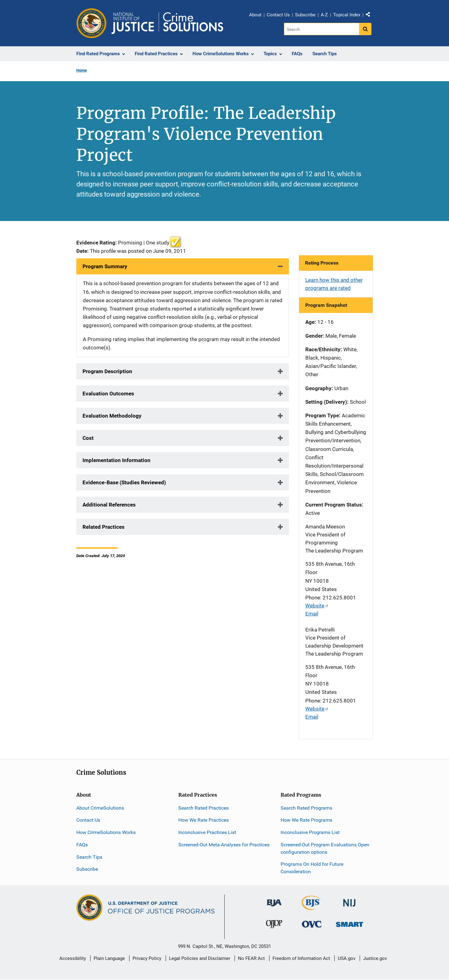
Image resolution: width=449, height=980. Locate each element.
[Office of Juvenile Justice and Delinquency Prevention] (274, 925)
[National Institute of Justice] (349, 900)
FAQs (82, 845)
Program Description (107, 371)
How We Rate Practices (203, 820)
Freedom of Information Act (301, 958)
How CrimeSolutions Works (106, 832)
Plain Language (109, 958)
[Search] (322, 29)
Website (317, 606)
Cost (88, 438)
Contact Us (278, 15)
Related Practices (104, 527)
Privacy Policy (147, 958)
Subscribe (305, 15)
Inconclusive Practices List (207, 832)
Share (370, 16)
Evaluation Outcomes (108, 394)
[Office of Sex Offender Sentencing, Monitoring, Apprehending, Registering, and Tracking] (349, 922)
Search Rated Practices (203, 808)
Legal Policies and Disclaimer (200, 958)
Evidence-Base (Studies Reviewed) (124, 482)
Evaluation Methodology (112, 416)
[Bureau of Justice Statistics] (312, 907)
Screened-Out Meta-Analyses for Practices (224, 845)
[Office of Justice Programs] (91, 23)
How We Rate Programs (306, 820)
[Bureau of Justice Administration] (274, 900)
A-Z (324, 15)
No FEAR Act (251, 958)
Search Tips (89, 857)
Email (312, 614)
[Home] (167, 23)
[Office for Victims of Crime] (312, 924)
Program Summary (105, 266)
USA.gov (347, 958)
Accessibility (73, 958)
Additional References (109, 505)
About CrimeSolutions (100, 808)
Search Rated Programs (306, 808)
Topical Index (347, 15)
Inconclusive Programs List (310, 832)
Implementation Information (116, 460)
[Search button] (365, 29)
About (255, 15)
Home (82, 70)
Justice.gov (375, 958)
